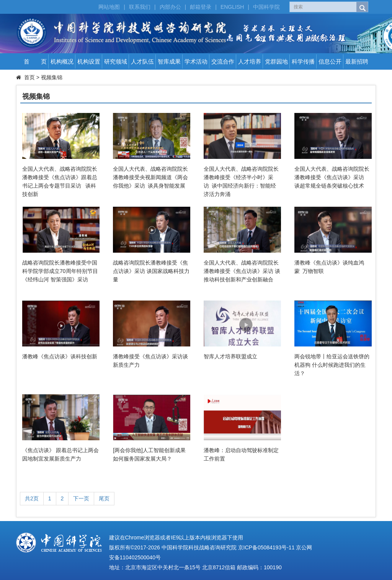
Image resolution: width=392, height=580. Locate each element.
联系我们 (140, 7)
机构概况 (62, 61)
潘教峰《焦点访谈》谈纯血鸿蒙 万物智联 (329, 267)
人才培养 (250, 61)
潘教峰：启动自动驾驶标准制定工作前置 (241, 454)
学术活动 (196, 61)
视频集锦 (52, 77)
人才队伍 (142, 61)
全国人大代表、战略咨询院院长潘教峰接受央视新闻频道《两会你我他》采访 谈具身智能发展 (150, 177)
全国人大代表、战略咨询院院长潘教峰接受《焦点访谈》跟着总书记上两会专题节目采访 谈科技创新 (60, 181)
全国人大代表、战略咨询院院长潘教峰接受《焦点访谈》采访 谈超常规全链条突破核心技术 (332, 177)
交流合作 (223, 61)
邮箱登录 (201, 7)
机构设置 (89, 61)
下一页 (81, 498)
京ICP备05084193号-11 (266, 547)
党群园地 (276, 61)
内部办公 (170, 7)
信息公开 (330, 61)
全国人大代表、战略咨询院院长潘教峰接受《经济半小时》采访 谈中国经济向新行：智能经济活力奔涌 (241, 181)
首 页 (35, 61)
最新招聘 (357, 61)
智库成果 (169, 61)
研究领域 (116, 61)
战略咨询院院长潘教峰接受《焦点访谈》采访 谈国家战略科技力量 (151, 271)
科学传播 (303, 61)
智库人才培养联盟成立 (230, 356)
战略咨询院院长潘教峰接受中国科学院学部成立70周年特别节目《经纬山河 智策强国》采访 (60, 271)
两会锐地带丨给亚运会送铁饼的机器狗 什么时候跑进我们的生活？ (332, 365)
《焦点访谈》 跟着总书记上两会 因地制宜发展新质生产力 (60, 454)
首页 (29, 77)
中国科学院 (266, 7)
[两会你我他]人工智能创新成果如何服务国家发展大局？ (149, 454)
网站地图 (109, 7)
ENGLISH (232, 7)
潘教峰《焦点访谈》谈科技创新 (60, 356)
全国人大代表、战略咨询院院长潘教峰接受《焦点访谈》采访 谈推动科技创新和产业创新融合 (242, 271)
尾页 (104, 498)
